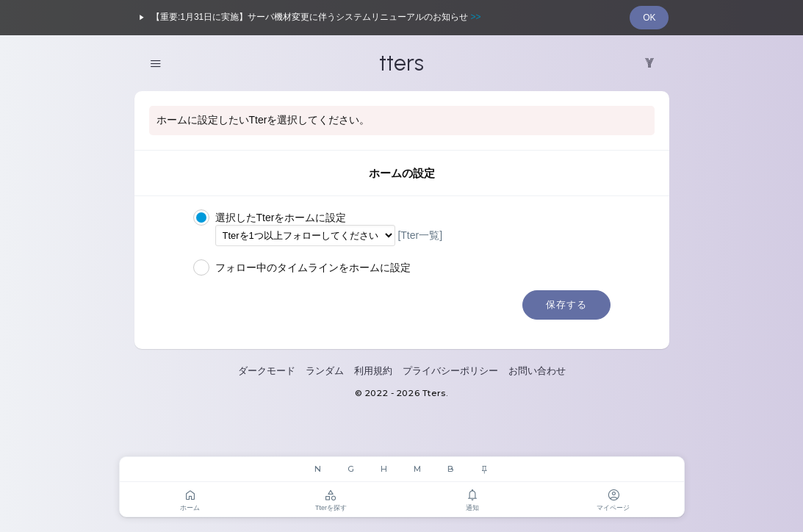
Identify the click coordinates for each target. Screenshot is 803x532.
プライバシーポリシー (450, 371)
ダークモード (267, 371)
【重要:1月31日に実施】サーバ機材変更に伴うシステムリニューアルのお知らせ (308, 18)
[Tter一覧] (420, 235)
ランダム (325, 371)
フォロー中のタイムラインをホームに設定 (302, 268)
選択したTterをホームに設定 (270, 218)
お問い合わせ (537, 371)
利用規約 (373, 371)
